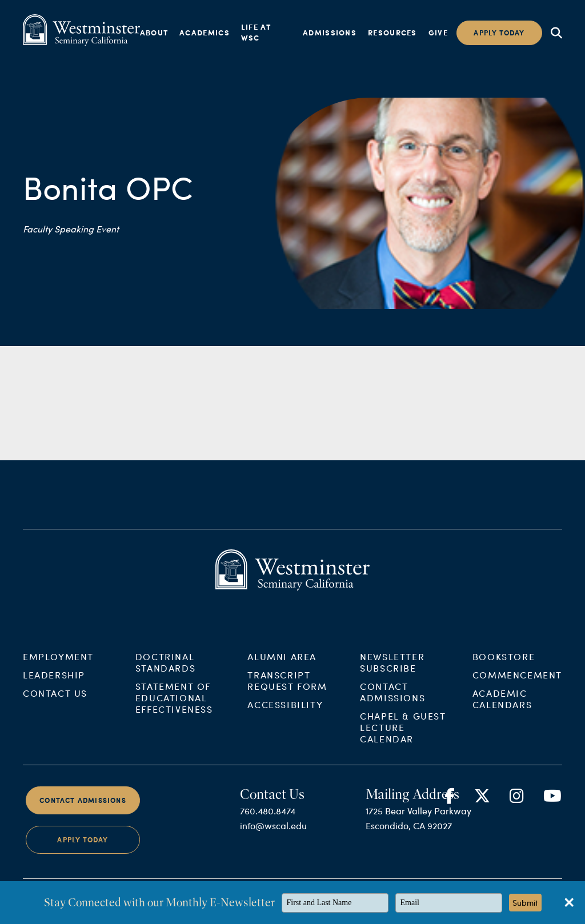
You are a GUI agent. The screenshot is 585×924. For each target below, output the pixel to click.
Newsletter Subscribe (392, 670)
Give (438, 33)
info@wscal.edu (273, 833)
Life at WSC (256, 33)
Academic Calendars (502, 706)
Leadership (54, 682)
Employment (58, 664)
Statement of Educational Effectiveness (174, 705)
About (154, 33)
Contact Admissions (392, 699)
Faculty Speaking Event (71, 229)
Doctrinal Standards (165, 670)
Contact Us (55, 700)
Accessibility (285, 712)
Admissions (330, 33)
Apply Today (83, 848)
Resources (392, 33)
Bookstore (504, 664)
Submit (525, 903)
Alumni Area (282, 664)
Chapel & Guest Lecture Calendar (403, 735)
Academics (205, 33)
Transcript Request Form (287, 688)
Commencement (517, 682)
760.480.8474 (268, 818)
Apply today (499, 33)
